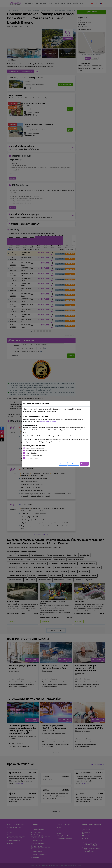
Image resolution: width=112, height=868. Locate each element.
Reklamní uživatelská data (34, 456)
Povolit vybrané (73, 464)
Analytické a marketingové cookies (36, 451)
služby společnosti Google (48, 421)
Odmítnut (63, 464)
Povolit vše (84, 464)
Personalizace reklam (32, 458)
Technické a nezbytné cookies (35, 448)
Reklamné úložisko (31, 453)
